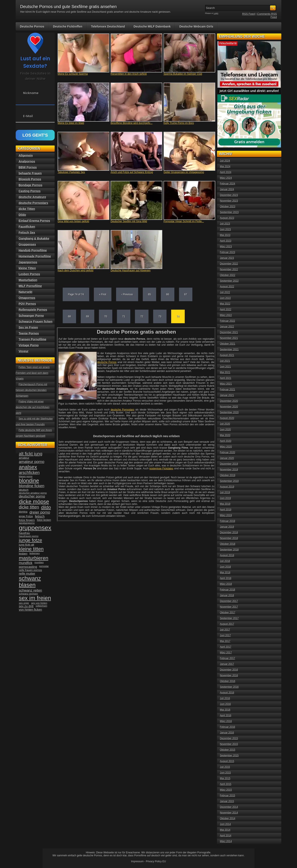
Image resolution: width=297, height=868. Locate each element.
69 (87, 316)
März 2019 (226, 515)
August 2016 (227, 693)
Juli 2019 (225, 492)
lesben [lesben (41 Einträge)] (23, 554)
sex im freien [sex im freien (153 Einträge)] (35, 598)
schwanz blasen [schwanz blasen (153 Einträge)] (30, 582)
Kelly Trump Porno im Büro (179, 123)
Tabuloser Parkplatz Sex (71, 172)
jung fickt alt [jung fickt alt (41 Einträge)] (26, 545)
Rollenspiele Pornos (33, 310)
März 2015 (226, 790)
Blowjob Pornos (30, 179)
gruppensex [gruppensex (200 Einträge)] (35, 528)
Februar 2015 (228, 796)
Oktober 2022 (228, 275)
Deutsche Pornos (32, 26)
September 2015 (229, 756)
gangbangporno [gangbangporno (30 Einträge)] (27, 523)
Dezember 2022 (229, 264)
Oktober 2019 (228, 475)
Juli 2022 (225, 292)
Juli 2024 (225, 161)
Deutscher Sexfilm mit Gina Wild (129, 221)
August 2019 (227, 487)
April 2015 (226, 784)
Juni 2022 (225, 298)
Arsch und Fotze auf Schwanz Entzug (132, 172)
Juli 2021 (225, 361)
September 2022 (229, 281)
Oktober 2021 (228, 344)
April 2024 (226, 172)
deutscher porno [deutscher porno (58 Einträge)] (32, 496)
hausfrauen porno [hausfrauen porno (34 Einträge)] (29, 536)
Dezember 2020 (229, 401)
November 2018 (229, 538)
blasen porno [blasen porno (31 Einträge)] (26, 476)
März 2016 (226, 721)
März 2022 (226, 315)
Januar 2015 (227, 801)
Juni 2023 (225, 229)
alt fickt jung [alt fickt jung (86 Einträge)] (31, 454)
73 (160, 316)
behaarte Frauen (30, 173)
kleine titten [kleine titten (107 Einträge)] (31, 549)
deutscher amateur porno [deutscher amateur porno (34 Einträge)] (33, 493)
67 (186, 294)
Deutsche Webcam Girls (196, 26)
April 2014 (226, 836)
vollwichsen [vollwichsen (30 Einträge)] (41, 606)
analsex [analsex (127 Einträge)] (28, 467)
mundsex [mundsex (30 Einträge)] (39, 562)
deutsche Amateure (32, 197)
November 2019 (229, 470)
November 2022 (229, 269)
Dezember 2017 (229, 601)
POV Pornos (27, 304)
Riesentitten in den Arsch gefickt (129, 74)
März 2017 (226, 653)
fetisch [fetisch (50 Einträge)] (40, 517)
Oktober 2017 (228, 613)
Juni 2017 (225, 635)
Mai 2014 (225, 830)
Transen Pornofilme (33, 339)
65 (149, 294)
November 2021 (229, 338)
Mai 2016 (225, 710)
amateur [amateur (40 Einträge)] (24, 458)
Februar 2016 (228, 727)
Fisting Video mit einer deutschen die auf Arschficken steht (33, 407)
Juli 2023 (225, 224)
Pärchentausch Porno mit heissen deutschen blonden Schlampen (31, 390)
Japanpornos (28, 262)
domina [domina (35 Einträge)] (23, 512)
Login (216, 13)
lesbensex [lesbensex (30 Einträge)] (35, 553)
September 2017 (229, 618)
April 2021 (226, 378)
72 (142, 316)
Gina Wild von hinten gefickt (73, 221)
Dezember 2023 (229, 195)
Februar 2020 (228, 452)
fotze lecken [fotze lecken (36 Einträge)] (44, 520)
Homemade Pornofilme (35, 256)
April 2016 (226, 715)
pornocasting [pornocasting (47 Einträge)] (28, 567)
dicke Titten (27, 209)
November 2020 (229, 407)
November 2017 (229, 607)
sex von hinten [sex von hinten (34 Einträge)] (39, 603)
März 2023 (226, 247)
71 (124, 316)
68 (69, 316)
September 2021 (229, 349)
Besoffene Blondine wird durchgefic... (132, 123)
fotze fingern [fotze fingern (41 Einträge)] (27, 520)
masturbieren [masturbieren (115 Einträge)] (34, 558)
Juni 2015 (225, 773)
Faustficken (27, 227)
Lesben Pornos (29, 274)
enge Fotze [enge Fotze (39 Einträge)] (26, 516)
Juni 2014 (225, 824)
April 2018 (226, 578)
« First (103, 294)
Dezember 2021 (229, 332)
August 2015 (227, 761)
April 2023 (226, 241)
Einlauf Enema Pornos (34, 221)
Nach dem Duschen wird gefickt (76, 270)
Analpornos (27, 161)
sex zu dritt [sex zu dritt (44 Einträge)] (26, 606)
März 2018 (226, 584)
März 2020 (226, 447)
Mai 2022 (225, 304)
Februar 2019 (228, 521)
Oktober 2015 (228, 750)
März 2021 (226, 384)
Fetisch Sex (27, 233)
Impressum (137, 861)
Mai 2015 (225, 778)
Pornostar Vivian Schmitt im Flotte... (184, 221)
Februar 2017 (228, 658)
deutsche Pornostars (122, 410)
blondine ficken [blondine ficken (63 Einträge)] (32, 486)
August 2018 (227, 555)
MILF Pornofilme (30, 286)
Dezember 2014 (229, 807)
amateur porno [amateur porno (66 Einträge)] (32, 462)
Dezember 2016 (229, 670)
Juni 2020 (225, 430)
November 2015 (229, 744)
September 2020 (229, 412)
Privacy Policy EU (156, 861)
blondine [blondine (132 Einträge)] (29, 481)
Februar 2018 (228, 590)
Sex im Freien (28, 327)
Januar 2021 (227, 395)
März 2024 (226, 178)
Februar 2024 (228, 184)
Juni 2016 (225, 704)
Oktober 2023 (228, 207)
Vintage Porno (29, 345)
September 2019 (229, 481)
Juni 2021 (225, 367)
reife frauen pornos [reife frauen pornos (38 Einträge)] (30, 570)
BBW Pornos (28, 167)
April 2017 (226, 647)
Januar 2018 (227, 595)
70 (106, 316)
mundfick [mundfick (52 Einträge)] (26, 563)
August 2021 (227, 355)
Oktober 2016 (228, 681)
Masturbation (28, 280)
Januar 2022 (227, 327)
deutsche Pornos (107, 362)
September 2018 (229, 550)
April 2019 (226, 510)
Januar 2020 (227, 458)
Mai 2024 (225, 166)
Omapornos (27, 298)
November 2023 (229, 201)
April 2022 (226, 309)
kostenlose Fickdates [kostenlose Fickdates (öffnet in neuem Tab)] (161, 469)
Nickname (31, 93)
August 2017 (227, 624)
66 (167, 294)
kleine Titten (27, 268)
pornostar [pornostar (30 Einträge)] (44, 566)
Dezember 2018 (229, 532)
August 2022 (227, 287)
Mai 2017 (225, 641)
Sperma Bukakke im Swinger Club (183, 74)
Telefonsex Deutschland (108, 26)
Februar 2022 (228, 321)
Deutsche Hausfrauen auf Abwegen (131, 270)
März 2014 (226, 841)
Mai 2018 (225, 573)
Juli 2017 (225, 630)
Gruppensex (27, 244)
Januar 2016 (227, 733)
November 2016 (229, 675)
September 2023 (229, 212)
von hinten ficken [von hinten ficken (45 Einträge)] (30, 610)
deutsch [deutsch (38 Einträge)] (24, 490)
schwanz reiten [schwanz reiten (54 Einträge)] (30, 590)
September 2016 (229, 687)
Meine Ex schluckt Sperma (73, 74)
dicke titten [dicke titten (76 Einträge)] (29, 507)
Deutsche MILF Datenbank (152, 26)
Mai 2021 (225, 372)
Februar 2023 (228, 252)
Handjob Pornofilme (33, 250)
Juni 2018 (225, 567)
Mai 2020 (225, 435)
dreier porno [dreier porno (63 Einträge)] (40, 512)
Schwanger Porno (31, 316)
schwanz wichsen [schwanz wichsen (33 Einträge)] (28, 594)
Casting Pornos (30, 191)
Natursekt (26, 292)
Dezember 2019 (229, 464)
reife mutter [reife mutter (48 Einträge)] (27, 573)
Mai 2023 (225, 235)
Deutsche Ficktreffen (68, 26)
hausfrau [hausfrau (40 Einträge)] (24, 533)
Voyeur (24, 351)
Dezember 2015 (229, 738)
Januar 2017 (227, 664)
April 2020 (226, 441)
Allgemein (26, 155)
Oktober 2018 (228, 544)
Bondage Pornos (31, 185)
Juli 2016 (225, 698)
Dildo (22, 215)
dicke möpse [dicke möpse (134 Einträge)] (34, 502)
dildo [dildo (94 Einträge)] (46, 507)
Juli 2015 (225, 767)
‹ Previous (127, 294)
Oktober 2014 (228, 818)
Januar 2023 (227, 258)
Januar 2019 (227, 527)
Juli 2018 (225, 561)
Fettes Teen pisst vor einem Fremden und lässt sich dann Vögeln (33, 373)
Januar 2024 (227, 189)
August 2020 (227, 418)
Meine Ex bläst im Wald (71, 123)
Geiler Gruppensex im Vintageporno (184, 172)
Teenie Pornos (29, 333)
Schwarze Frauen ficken (36, 322)
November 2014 (229, 813)
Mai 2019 (225, 504)
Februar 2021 (228, 390)
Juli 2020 (225, 424)
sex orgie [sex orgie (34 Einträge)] (24, 603)
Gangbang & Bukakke (34, 238)
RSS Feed (248, 14)
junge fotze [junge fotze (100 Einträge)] (31, 540)
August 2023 (227, 218)
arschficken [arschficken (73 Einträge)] (29, 473)
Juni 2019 (225, 498)
